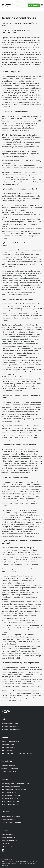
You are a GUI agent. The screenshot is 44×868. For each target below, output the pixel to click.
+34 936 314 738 (7, 843)
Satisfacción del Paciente (11, 817)
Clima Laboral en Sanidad (11, 822)
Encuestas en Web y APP (10, 793)
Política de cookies (8, 748)
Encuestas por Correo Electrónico (14, 790)
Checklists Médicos (9, 819)
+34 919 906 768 (7, 846)
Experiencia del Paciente (10, 727)
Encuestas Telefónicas (10, 798)
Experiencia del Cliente (10, 724)
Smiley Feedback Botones (11, 804)
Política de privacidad (9, 745)
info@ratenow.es (8, 835)
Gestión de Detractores (10, 769)
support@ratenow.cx (9, 840)
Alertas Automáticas (9, 772)
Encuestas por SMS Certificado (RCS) (15, 784)
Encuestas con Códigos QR (11, 796)
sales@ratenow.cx (8, 838)
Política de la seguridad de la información (17, 754)
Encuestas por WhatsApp (11, 787)
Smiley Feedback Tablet (10, 801)
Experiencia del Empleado (11, 730)
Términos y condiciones (10, 742)
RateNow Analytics (8, 766)
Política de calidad (8, 751)
